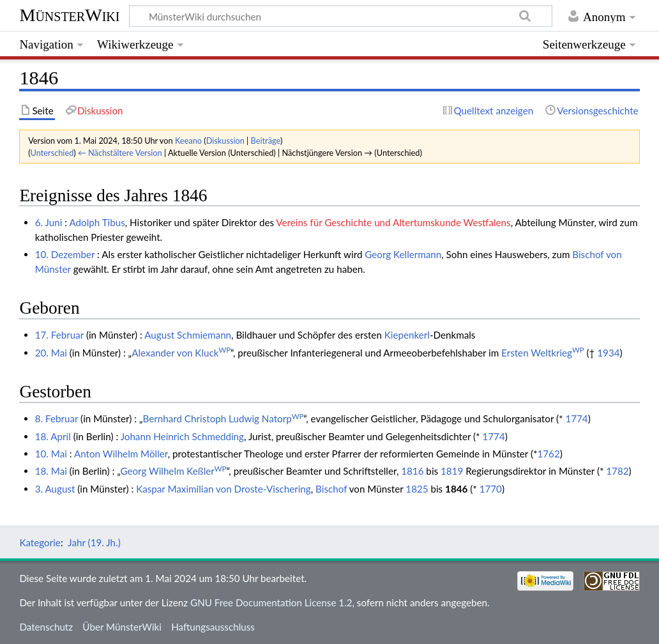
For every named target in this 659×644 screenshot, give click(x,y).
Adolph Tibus (97, 222)
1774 (576, 418)
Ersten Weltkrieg (543, 353)
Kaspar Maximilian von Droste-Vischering (223, 489)
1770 (491, 489)
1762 (548, 454)
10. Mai (51, 454)
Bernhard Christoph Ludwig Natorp (223, 418)
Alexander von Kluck (181, 353)
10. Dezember (65, 254)
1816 (412, 471)
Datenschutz (46, 627)
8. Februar (57, 418)
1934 (608, 353)
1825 (417, 489)
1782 (617, 471)
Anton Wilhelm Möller (121, 454)
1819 (452, 471)
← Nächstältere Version (120, 153)
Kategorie (40, 542)
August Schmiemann (188, 335)
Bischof (331, 489)
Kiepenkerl (407, 335)
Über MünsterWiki (122, 627)
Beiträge (266, 141)
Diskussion (225, 141)
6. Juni (49, 222)
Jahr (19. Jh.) (94, 542)
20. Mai (51, 353)
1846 (456, 489)
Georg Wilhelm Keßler (173, 471)
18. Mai (51, 471)
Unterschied (52, 153)
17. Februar (59, 335)
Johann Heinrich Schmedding (182, 436)
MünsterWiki (69, 15)
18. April (53, 436)
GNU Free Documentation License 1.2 (271, 602)
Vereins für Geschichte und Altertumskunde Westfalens (393, 222)
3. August (55, 489)
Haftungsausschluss (213, 627)
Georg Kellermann (403, 254)
